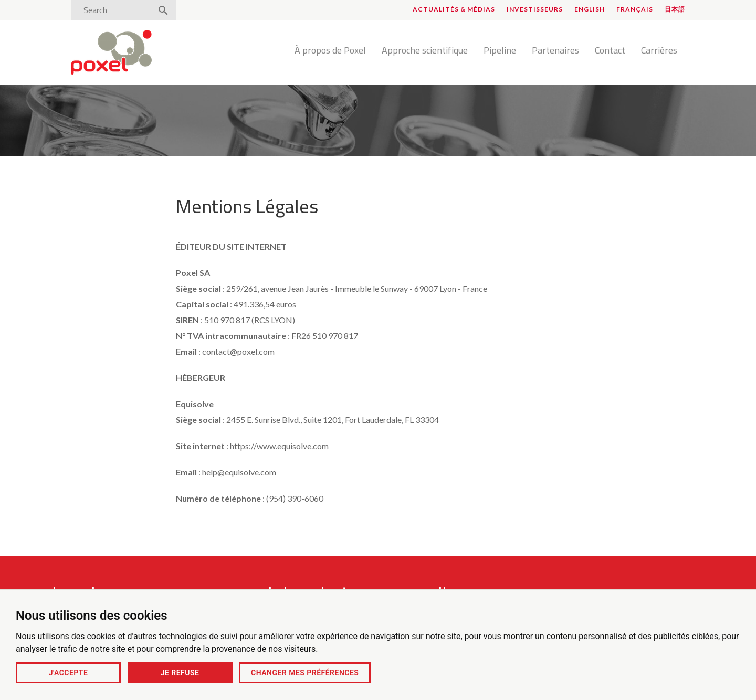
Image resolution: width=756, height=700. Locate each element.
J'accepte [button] (69, 673)
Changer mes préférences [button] (305, 673)
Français (635, 9)
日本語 (675, 9)
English (590, 9)
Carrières (659, 51)
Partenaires (555, 51)
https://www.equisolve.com (279, 446)
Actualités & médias (454, 9)
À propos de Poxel (330, 51)
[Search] (114, 10)
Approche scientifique (425, 51)
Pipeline (500, 51)
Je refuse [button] (180, 673)
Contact (610, 51)
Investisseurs (535, 9)
